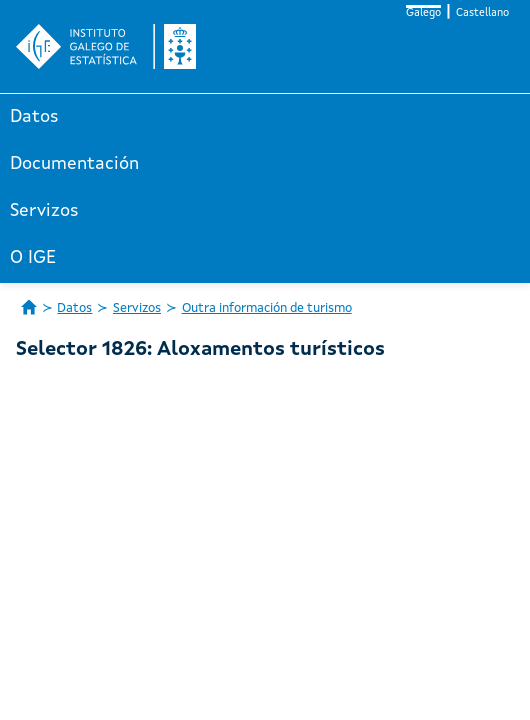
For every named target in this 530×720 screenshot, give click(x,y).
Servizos (44, 211)
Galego (423, 13)
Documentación (74, 164)
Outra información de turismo (267, 308)
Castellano (482, 13)
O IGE (33, 258)
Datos (34, 117)
